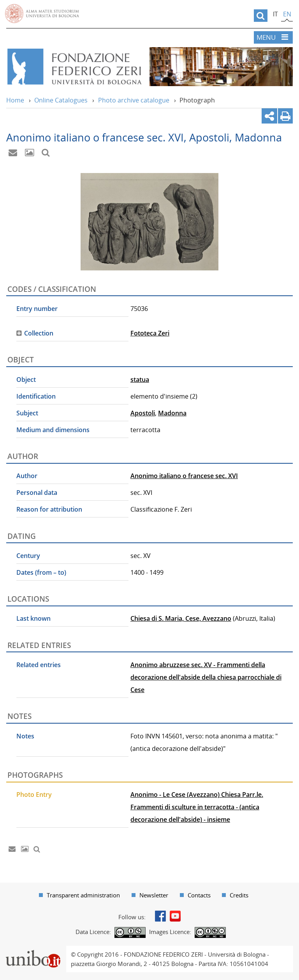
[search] (261, 16)
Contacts (199, 895)
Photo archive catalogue (134, 100)
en (287, 14)
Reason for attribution (49, 509)
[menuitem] (79, 895)
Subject (27, 413)
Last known (33, 618)
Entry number (37, 309)
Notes (25, 736)
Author (27, 476)
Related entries (39, 665)
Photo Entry (34, 795)
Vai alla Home (74, 67)
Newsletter (154, 895)
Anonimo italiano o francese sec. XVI (184, 476)
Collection (39, 333)
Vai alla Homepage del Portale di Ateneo (42, 14)
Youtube (175, 916)
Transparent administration (83, 895)
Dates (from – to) (41, 572)
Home (15, 100)
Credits (239, 895)
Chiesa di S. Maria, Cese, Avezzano (181, 618)
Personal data (37, 493)
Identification (36, 396)
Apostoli (143, 413)
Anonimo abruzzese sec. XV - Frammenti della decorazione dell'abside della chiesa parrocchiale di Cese (206, 677)
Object (26, 380)
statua (140, 380)
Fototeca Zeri (150, 333)
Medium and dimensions (53, 430)
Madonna (172, 413)
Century (28, 556)
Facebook (160, 916)
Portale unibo (33, 950)
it (275, 14)
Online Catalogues (61, 100)
